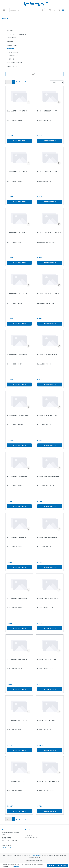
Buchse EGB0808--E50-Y (47, 659)
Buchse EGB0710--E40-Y (47, 537)
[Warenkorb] (62, 10)
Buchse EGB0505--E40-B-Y (48, 294)
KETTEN (10, 42)
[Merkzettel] (50, 10)
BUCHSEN (11, 49)
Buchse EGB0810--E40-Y (47, 720)
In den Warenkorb (19, 141)
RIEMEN (10, 31)
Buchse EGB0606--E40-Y (47, 416)
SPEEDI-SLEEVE (14, 52)
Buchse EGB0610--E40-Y (17, 537)
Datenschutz (29, 835)
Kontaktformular (7, 847)
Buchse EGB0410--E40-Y (17, 294)
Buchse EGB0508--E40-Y (17, 355)
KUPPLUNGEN (12, 45)
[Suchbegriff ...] (25, 10)
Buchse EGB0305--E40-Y (17, 172)
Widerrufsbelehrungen (32, 837)
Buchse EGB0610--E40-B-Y (48, 477)
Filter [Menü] (34, 73)
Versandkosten (36, 855)
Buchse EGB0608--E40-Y (17, 477)
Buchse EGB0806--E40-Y (17, 598)
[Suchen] (43, 10)
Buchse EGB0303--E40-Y (17, 111)
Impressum (28, 833)
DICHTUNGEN (12, 66)
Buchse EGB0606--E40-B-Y (18, 416)
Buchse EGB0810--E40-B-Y (18, 720)
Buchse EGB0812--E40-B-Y (48, 781)
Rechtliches (29, 830)
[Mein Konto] (54, 10)
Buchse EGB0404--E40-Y (17, 233)
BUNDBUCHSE (13, 56)
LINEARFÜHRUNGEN (14, 63)
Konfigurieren (62, 865)
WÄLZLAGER (12, 38)
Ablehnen (51, 865)
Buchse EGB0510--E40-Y (47, 355)
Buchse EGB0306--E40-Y (47, 172)
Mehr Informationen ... (14, 866)
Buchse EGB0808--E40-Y (17, 659)
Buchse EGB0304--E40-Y (47, 111)
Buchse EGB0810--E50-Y (17, 781)
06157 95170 (6, 838)
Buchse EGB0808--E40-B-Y (48, 598)
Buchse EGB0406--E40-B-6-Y (49, 233)
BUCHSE (11, 59)
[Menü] (4, 10)
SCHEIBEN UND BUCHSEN (16, 34)
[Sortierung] (57, 82)
